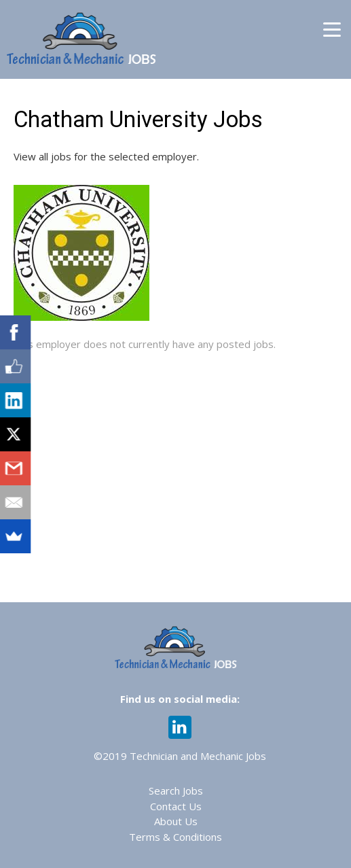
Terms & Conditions (175, 837)
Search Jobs (176, 791)
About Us (176, 821)
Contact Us (176, 806)
